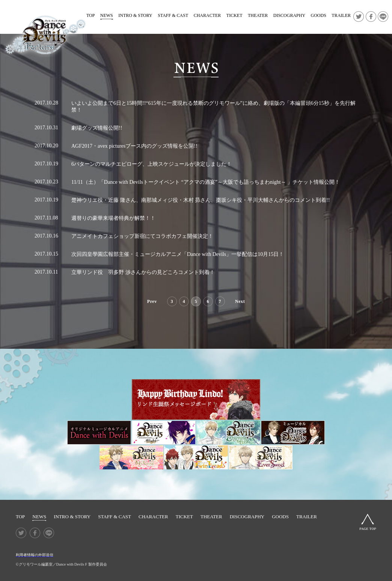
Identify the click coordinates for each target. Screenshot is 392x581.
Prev (152, 301)
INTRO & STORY (135, 15)
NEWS (107, 15)
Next (240, 301)
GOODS (319, 15)
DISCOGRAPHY (289, 15)
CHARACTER (207, 15)
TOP (90, 15)
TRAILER (341, 15)
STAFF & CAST (173, 15)
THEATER (258, 15)
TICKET (234, 15)
